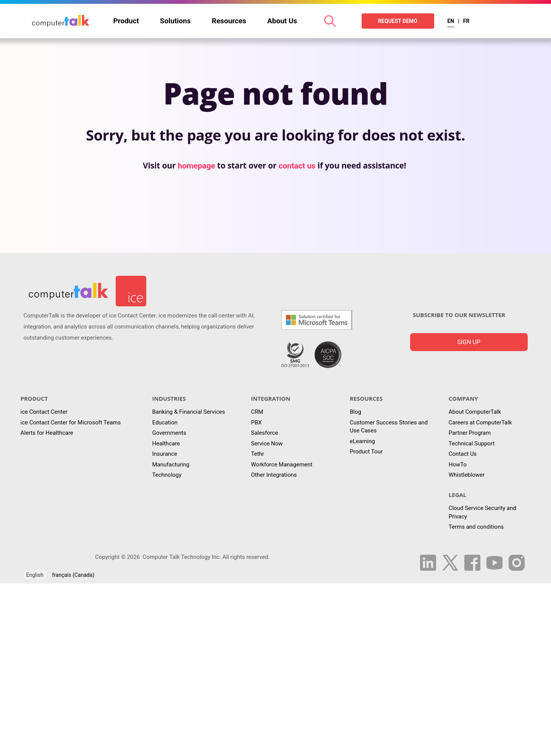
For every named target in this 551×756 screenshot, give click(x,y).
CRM (257, 412)
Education (165, 423)
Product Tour (366, 452)
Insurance (165, 454)
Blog (355, 412)
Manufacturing (171, 465)
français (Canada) (73, 575)
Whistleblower (467, 475)
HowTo (458, 465)
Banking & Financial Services (189, 412)
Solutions (175, 21)
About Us (282, 21)
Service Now (267, 444)
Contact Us (463, 454)
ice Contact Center (44, 412)
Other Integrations (274, 475)
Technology (167, 475)
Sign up (469, 342)
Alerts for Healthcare (47, 433)
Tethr (257, 454)
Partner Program (470, 433)
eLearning (362, 441)
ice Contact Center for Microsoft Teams (71, 423)
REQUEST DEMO (398, 21)
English (35, 575)
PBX (256, 423)
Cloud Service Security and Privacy (482, 512)
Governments (169, 433)
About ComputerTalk (475, 412)
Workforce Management (282, 465)
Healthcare (166, 444)
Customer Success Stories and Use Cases (389, 427)
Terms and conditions (476, 527)
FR (466, 21)
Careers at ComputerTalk (480, 423)
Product (126, 21)
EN (451, 21)
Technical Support (472, 444)
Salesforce (264, 433)
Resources (229, 21)
